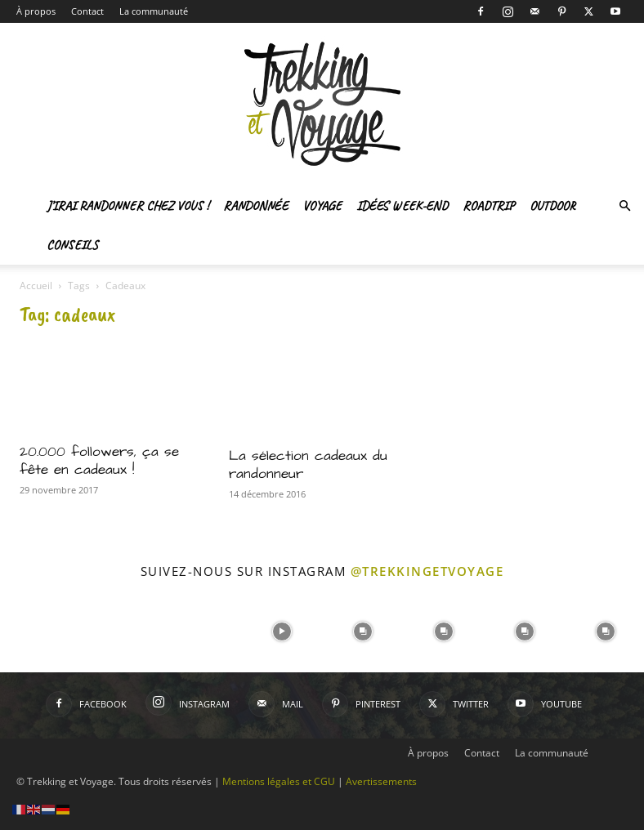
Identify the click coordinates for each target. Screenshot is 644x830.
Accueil (36, 286)
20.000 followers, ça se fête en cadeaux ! (99, 461)
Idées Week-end (402, 206)
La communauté (154, 11)
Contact (87, 11)
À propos (36, 11)
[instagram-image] (39, 630)
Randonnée (255, 206)
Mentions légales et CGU (279, 781)
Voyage (322, 206)
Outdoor (552, 206)
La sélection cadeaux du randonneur (308, 465)
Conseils (72, 245)
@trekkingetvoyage (427, 571)
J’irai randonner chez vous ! (127, 206)
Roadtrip (489, 206)
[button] (624, 206)
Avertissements (381, 781)
